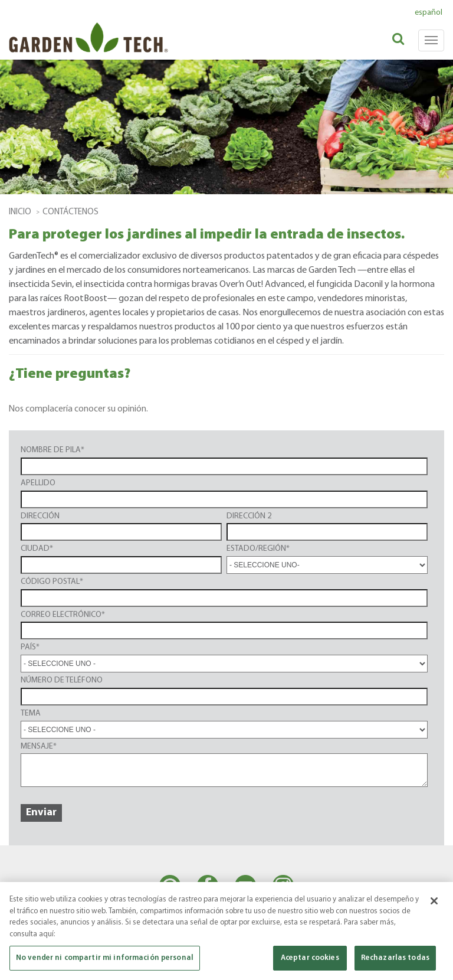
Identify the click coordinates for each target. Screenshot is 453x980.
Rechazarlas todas (395, 958)
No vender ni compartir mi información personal (105, 958)
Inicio (20, 212)
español (429, 13)
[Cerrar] (434, 901)
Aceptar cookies (310, 958)
